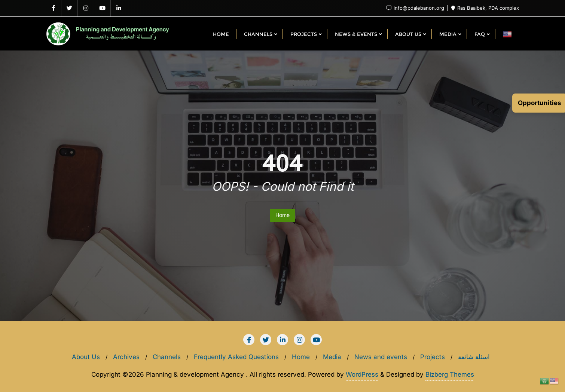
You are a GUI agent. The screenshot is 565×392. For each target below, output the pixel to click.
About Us (86, 357)
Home (282, 215)
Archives (126, 357)
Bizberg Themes (450, 374)
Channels (167, 357)
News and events (381, 357)
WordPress (362, 374)
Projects (433, 357)
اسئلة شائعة (474, 357)
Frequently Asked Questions (236, 357)
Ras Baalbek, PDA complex (485, 8)
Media (332, 357)
